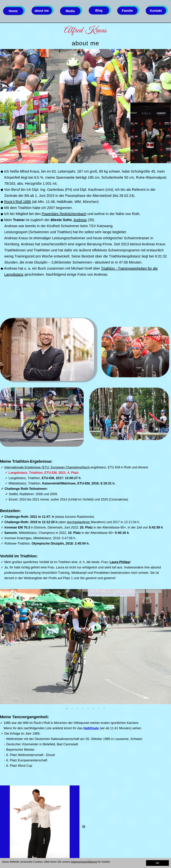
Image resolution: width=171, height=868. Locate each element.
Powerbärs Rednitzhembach (64, 214)
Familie (127, 11)
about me (42, 11)
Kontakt (156, 11)
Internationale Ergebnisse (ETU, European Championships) (46, 467)
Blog (99, 11)
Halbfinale (91, 728)
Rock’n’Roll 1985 (18, 202)
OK (157, 863)
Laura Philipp (120, 562)
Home (13, 11)
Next (84, 827)
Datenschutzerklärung (84, 862)
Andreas (80, 220)
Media (70, 11)
